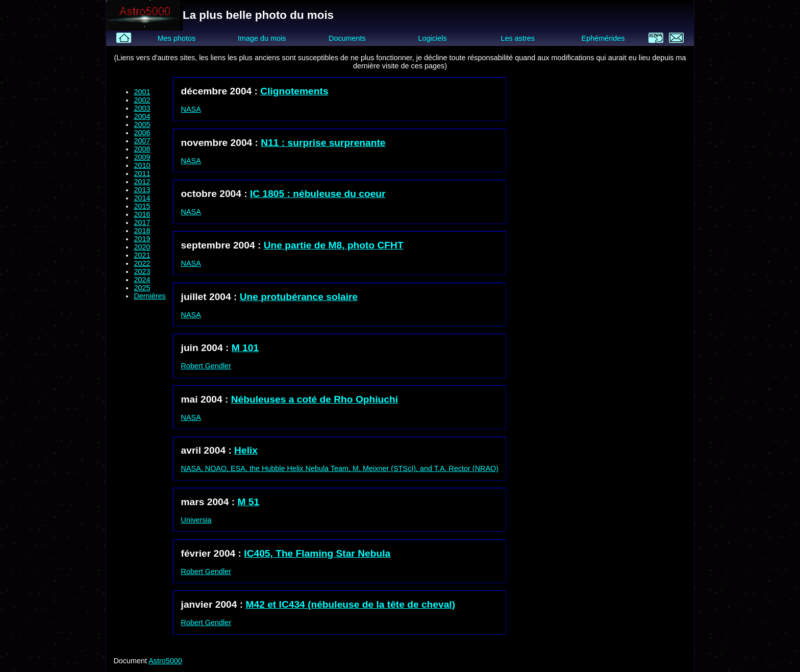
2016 (142, 214)
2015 (142, 206)
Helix (246, 450)
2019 (142, 239)
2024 (142, 280)
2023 (142, 271)
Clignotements (294, 91)
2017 (142, 222)
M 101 (245, 348)
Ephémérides (603, 38)
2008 (142, 149)
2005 (142, 125)
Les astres (518, 38)
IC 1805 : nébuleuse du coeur (318, 194)
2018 (142, 231)
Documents (347, 38)
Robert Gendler (206, 366)
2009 (142, 157)
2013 (142, 190)
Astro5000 (165, 661)
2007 (142, 141)
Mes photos (177, 38)
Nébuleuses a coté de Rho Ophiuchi (315, 399)
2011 (142, 173)
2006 (142, 133)
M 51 (249, 502)
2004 (142, 116)
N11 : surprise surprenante (323, 143)
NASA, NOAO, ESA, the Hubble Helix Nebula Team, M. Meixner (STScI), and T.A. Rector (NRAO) (340, 468)
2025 (142, 288)
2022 (142, 263)
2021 (142, 255)
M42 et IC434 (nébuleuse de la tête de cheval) (351, 604)
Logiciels (433, 38)
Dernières (149, 296)
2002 (142, 100)
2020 (142, 247)
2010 (142, 165)
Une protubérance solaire (299, 297)
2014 (142, 198)
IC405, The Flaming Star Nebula (317, 553)
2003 (142, 108)
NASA (191, 109)
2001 (142, 92)
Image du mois (262, 38)
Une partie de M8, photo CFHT (334, 245)
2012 (142, 182)
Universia (196, 520)
